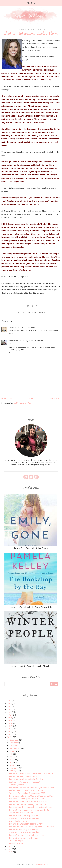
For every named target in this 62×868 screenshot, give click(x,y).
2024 (10, 706)
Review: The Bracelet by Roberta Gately (26, 824)
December (14, 740)
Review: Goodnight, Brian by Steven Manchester (29, 810)
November (15, 743)
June (12, 757)
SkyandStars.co (41, 864)
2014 (10, 734)
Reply (11, 334)
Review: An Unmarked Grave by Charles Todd (28, 802)
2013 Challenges (16, 841)
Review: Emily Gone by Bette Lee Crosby (31, 548)
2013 (10, 737)
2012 (10, 846)
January (13, 771)
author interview (35, 313)
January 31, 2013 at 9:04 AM (32, 341)
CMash (11, 327)
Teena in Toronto (15, 341)
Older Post (55, 399)
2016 (10, 729)
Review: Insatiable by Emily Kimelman (25, 829)
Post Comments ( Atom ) (23, 403)
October (14, 746)
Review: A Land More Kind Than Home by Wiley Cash (31, 774)
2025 (10, 704)
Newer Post (7, 399)
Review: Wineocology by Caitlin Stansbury (27, 779)
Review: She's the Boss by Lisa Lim (24, 838)
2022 (10, 712)
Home (31, 399)
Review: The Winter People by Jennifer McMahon (31, 666)
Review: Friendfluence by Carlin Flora (25, 816)
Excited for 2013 (16, 843)
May (12, 760)
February (14, 768)
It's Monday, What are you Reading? (25, 782)
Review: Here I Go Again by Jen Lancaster (27, 790)
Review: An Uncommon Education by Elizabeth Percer (32, 788)
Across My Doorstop (18, 785)
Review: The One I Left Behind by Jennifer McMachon (32, 827)
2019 (10, 720)
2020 (10, 718)
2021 (10, 715)
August (13, 751)
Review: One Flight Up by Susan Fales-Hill (26, 799)
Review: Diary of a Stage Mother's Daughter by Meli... (32, 796)
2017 (10, 726)
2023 (10, 709)
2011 (10, 849)
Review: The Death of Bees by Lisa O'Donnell (28, 804)
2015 (10, 732)
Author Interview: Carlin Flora (22, 813)
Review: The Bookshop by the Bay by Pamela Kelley (31, 607)
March (13, 765)
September (15, 748)
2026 (10, 701)
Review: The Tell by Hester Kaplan (23, 776)
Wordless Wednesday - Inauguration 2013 (27, 793)
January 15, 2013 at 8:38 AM (25, 327)
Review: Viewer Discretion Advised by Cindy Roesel (31, 807)
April (12, 762)
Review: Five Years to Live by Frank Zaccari (27, 835)
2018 (10, 723)
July (12, 754)
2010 (10, 852)
